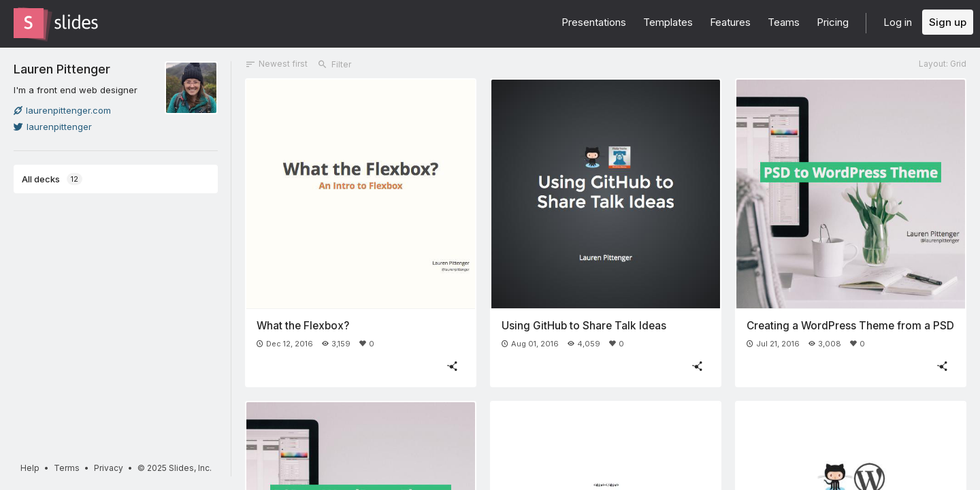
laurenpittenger (53, 127)
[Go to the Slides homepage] (29, 23)
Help (30, 468)
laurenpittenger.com (62, 110)
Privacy (109, 468)
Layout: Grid (943, 64)
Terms (67, 468)
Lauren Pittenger (62, 69)
